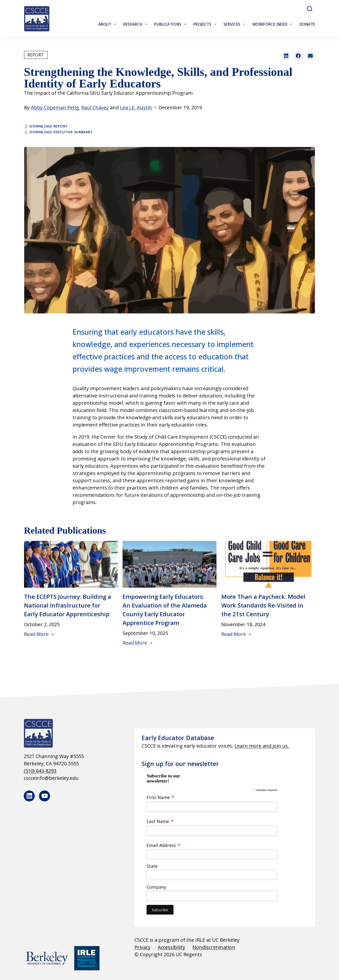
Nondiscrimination (214, 947)
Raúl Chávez (95, 107)
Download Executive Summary (58, 132)
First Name (161, 797)
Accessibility (171, 947)
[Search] (310, 9)
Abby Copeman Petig (55, 107)
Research (136, 24)
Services (235, 24)
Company (156, 887)
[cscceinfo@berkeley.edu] (72, 778)
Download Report (46, 126)
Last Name (160, 821)
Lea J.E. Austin (136, 107)
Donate (307, 24)
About (108, 24)
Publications (171, 24)
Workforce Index (273, 24)
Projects (206, 24)
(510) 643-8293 (40, 771)
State (152, 866)
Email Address (164, 845)
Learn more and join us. (262, 746)
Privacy (142, 947)
